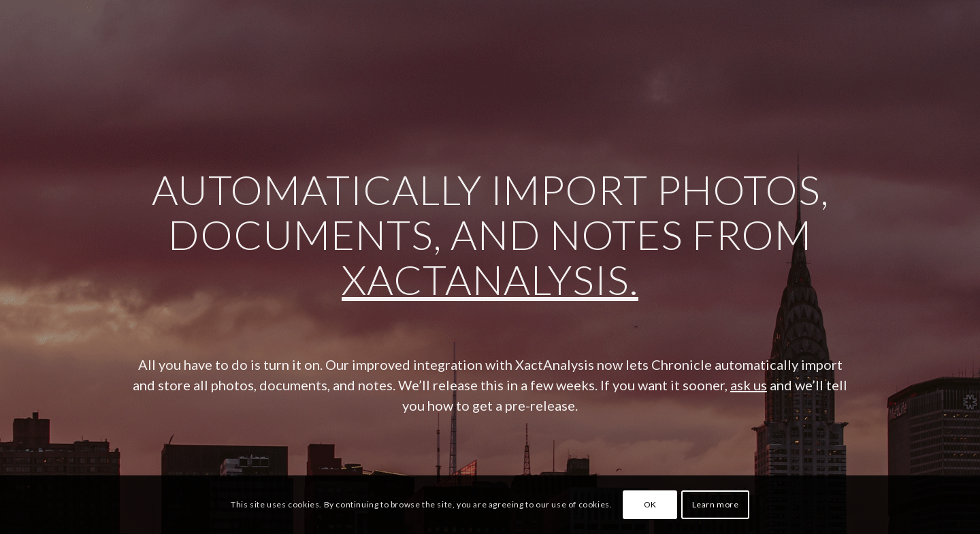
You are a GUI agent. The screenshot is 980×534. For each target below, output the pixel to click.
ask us (749, 385)
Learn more (716, 504)
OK (650, 504)
